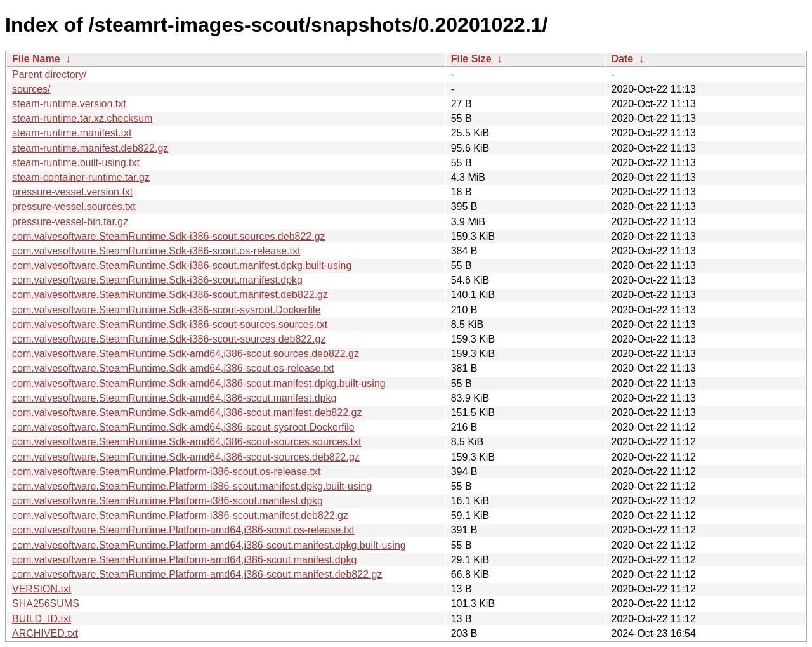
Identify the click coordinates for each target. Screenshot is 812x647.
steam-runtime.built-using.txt (76, 163)
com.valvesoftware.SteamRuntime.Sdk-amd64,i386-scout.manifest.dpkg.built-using (199, 383)
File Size (471, 59)
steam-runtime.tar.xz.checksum (82, 118)
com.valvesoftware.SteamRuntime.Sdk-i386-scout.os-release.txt (156, 251)
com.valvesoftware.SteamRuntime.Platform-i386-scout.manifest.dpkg (167, 501)
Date (622, 59)
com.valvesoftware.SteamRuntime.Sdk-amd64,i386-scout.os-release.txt (173, 368)
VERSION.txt (42, 589)
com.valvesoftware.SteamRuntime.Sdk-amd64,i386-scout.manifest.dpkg (174, 398)
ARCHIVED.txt (45, 633)
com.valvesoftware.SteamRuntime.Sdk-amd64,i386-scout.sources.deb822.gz (186, 354)
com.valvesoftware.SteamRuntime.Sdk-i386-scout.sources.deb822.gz (169, 236)
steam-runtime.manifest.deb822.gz (90, 148)
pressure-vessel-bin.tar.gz (70, 222)
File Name (36, 59)
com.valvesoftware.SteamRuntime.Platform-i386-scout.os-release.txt (166, 472)
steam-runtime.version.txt (69, 104)
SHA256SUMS (46, 604)
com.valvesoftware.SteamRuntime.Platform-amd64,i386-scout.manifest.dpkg (184, 560)
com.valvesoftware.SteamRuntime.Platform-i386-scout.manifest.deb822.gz (180, 515)
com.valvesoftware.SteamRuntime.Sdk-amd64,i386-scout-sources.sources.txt (187, 442)
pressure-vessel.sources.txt (74, 206)
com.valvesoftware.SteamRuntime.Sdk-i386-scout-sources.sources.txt (170, 324)
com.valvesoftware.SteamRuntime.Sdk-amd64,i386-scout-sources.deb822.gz (186, 457)
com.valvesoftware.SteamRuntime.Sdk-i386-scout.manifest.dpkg (157, 280)
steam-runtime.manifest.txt (72, 133)
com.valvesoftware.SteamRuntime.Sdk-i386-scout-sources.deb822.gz (169, 339)
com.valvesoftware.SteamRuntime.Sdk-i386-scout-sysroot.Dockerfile (166, 310)
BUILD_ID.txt (42, 619)
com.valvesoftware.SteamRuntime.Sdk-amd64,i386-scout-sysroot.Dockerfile (183, 427)
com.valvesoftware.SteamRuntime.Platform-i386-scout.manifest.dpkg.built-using (192, 486)
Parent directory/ (49, 75)
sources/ (31, 89)
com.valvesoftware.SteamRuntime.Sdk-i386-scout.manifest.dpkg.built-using (182, 265)
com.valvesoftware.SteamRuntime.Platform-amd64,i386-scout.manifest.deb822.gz (197, 574)
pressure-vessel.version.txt (72, 192)
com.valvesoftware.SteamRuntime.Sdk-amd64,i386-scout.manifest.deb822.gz (187, 413)
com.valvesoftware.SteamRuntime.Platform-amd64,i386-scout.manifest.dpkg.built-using (209, 545)
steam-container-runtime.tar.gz (81, 177)
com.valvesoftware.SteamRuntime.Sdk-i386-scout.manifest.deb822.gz (170, 295)
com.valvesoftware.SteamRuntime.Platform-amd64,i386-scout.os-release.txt (183, 530)
